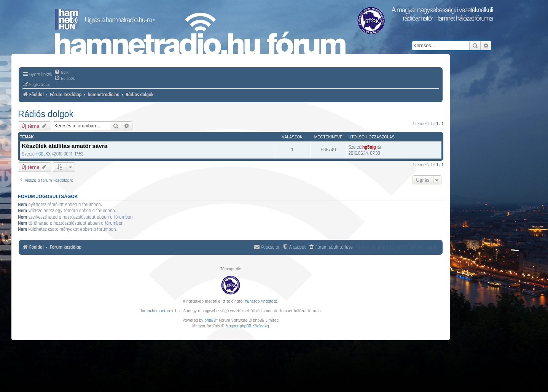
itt (223, 301)
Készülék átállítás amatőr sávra (65, 146)
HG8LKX (43, 154)
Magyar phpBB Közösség (247, 326)
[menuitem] (61, 72)
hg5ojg (369, 147)
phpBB (210, 320)
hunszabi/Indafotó (261, 301)
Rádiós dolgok (46, 114)
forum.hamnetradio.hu (160, 311)
